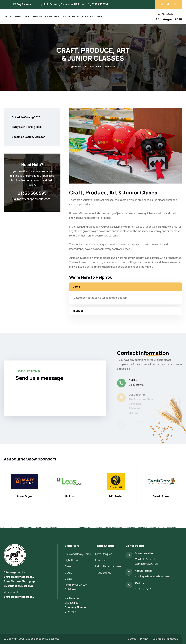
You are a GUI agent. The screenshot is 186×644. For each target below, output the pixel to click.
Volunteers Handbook (165, 639)
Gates (76, 287)
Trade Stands (103, 573)
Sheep (69, 566)
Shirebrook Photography (19, 577)
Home (8, 17)
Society (87, 17)
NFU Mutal (116, 496)
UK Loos (70, 496)
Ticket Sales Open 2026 (100, 67)
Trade (36, 17)
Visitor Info (70, 17)
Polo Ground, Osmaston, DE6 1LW (64, 4)
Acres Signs (25, 496)
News (100, 17)
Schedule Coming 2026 (26, 117)
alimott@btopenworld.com (32, 199)
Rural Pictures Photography (21, 581)
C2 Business (52, 639)
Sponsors (51, 17)
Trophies (78, 311)
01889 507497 (100, 4)
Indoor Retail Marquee (108, 566)
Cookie (132, 639)
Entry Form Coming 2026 (27, 127)
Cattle (68, 573)
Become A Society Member (28, 137)
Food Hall (101, 560)
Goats (68, 579)
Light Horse (71, 560)
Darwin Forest (161, 496)
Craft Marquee (104, 554)
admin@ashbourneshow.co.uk (153, 576)
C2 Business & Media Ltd (19, 586)
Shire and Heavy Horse (78, 554)
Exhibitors (21, 17)
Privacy (144, 639)
